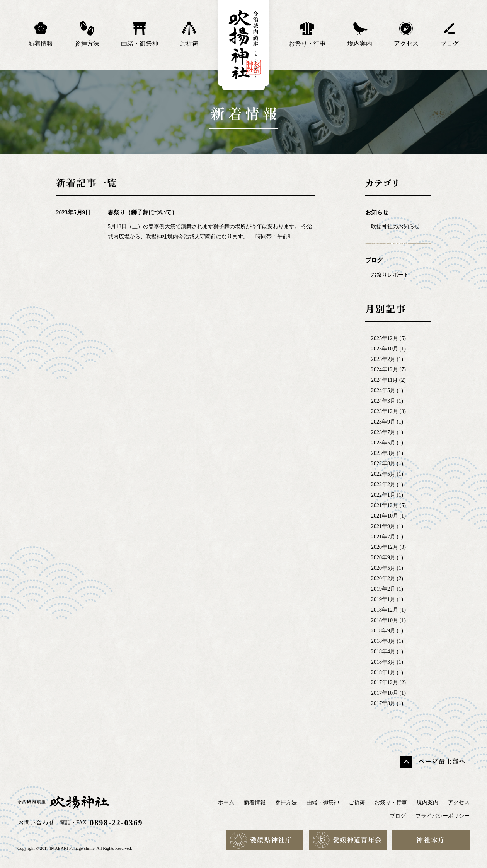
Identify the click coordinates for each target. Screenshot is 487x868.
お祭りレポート (390, 275)
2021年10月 (385, 516)
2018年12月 (385, 610)
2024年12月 (385, 370)
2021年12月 (385, 505)
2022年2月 (383, 484)
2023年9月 (383, 422)
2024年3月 (383, 401)
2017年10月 (385, 693)
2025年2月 (383, 359)
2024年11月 (384, 380)
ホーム (226, 802)
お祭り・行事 (307, 34)
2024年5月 (383, 390)
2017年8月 (383, 703)
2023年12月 (385, 411)
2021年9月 (383, 526)
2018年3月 (383, 662)
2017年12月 (385, 683)
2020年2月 (383, 578)
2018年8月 (383, 641)
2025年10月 (385, 349)
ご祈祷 (189, 34)
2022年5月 (383, 474)
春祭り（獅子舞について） (143, 212)
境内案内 (360, 34)
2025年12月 (385, 338)
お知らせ (377, 212)
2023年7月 (383, 432)
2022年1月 (383, 495)
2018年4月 (383, 652)
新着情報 (41, 34)
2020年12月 (385, 547)
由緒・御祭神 (140, 34)
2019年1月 (383, 599)
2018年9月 (383, 631)
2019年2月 (383, 589)
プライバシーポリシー (443, 816)
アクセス (406, 34)
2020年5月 (383, 568)
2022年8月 (383, 464)
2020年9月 (383, 558)
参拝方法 (87, 34)
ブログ (450, 34)
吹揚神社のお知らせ (395, 226)
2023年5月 (383, 443)
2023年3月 (383, 453)
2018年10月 (385, 620)
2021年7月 (383, 537)
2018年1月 (383, 672)
